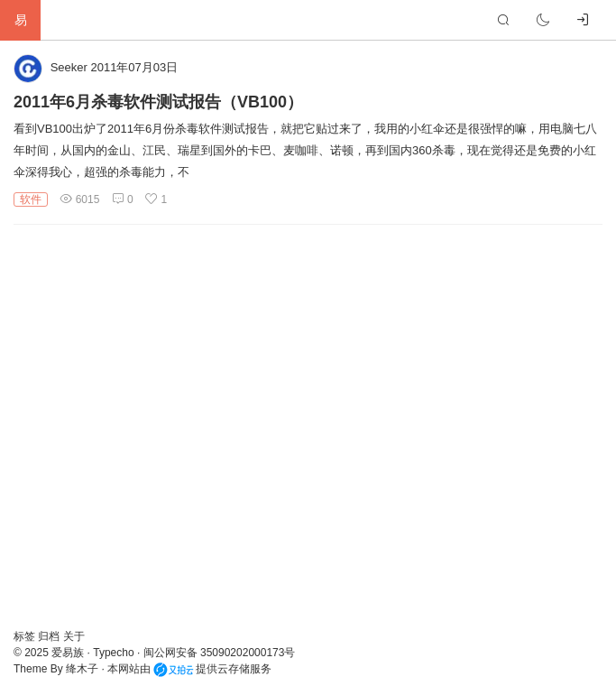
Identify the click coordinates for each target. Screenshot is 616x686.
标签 (26, 636)
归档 (50, 636)
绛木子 (82, 669)
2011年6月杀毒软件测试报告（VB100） (158, 102)
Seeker (69, 67)
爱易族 (68, 653)
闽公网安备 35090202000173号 (220, 653)
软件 (31, 199)
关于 (74, 636)
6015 (79, 199)
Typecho (113, 653)
